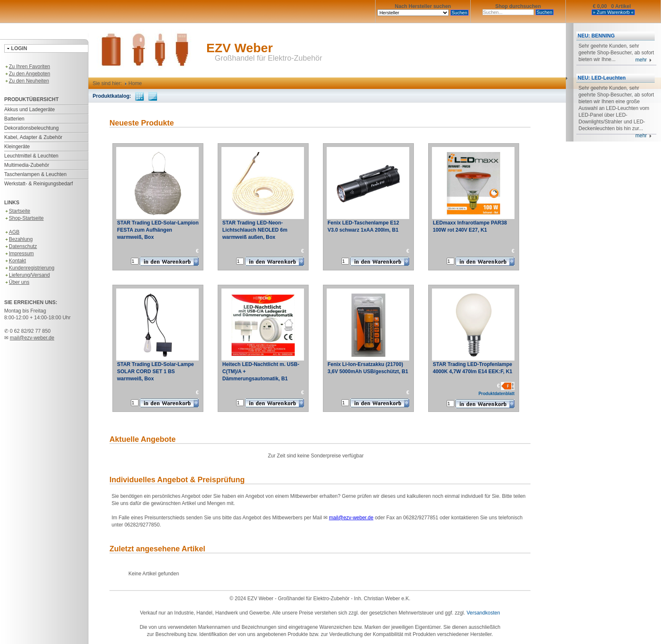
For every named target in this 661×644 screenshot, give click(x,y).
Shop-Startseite (24, 218)
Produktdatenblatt (496, 394)
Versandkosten (483, 613)
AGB (12, 232)
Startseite (17, 211)
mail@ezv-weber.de (32, 338)
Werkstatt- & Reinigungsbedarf (39, 184)
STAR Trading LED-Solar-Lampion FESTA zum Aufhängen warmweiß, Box (158, 230)
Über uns (17, 282)
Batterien (14, 119)
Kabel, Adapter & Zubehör (33, 137)
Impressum (19, 254)
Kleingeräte (17, 147)
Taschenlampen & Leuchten (35, 174)
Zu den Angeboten (27, 74)
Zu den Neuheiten (27, 81)
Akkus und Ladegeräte (29, 110)
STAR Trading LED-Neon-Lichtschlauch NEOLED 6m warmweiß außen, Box (255, 230)
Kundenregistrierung (29, 268)
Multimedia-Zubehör (27, 165)
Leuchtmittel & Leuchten (31, 156)
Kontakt (15, 261)
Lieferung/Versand (27, 275)
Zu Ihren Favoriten (27, 67)
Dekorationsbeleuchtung (31, 128)
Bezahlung (19, 239)
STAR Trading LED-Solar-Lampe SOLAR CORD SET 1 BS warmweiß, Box (155, 371)
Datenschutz (21, 246)
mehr (644, 60)
